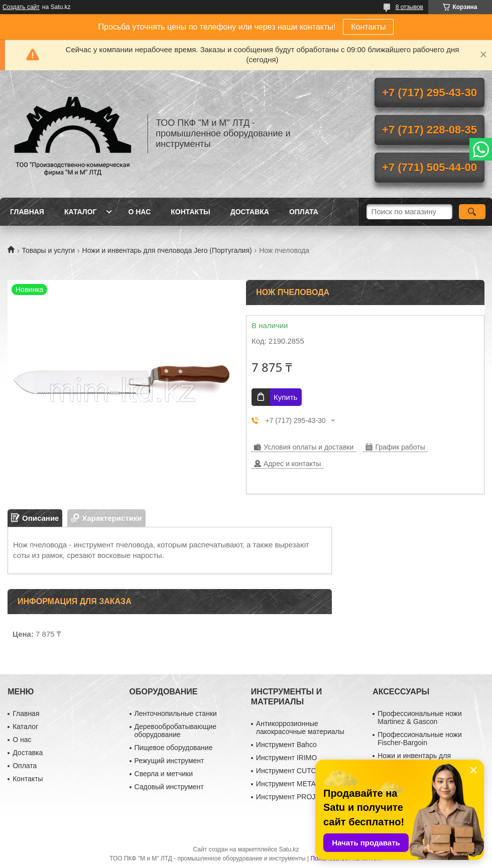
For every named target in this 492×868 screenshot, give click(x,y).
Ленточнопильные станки (176, 713)
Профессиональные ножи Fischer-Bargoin (420, 739)
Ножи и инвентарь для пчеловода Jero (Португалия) (167, 250)
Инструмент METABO (291, 784)
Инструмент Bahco (286, 745)
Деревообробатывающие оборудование (176, 731)
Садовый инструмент (169, 787)
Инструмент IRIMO (287, 758)
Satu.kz (289, 849)
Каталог (81, 212)
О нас (139, 212)
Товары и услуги (48, 250)
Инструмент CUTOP (289, 771)
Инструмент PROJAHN (293, 797)
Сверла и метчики (164, 774)
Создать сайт (21, 7)
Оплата (304, 212)
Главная (27, 212)
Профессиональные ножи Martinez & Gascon (420, 717)
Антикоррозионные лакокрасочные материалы (300, 728)
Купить (285, 397)
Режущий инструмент (169, 761)
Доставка (250, 212)
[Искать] (472, 212)
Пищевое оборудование (174, 748)
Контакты (368, 27)
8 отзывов (409, 7)
